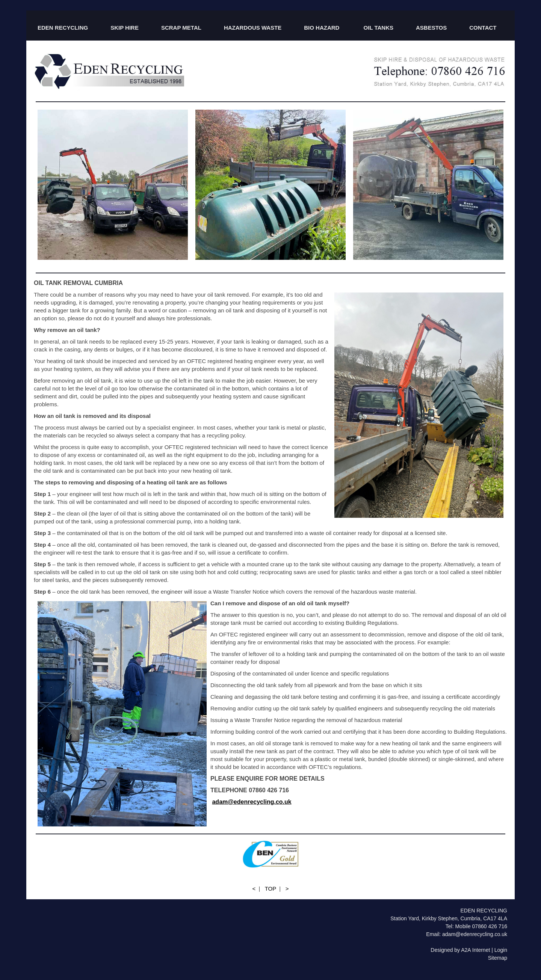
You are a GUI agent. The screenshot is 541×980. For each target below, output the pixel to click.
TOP (270, 889)
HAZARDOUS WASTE (253, 28)
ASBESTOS (431, 28)
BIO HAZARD (322, 28)
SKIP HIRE (125, 28)
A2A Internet (475, 950)
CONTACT (483, 28)
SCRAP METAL (181, 28)
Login (501, 950)
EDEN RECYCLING (63, 28)
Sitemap (498, 958)
